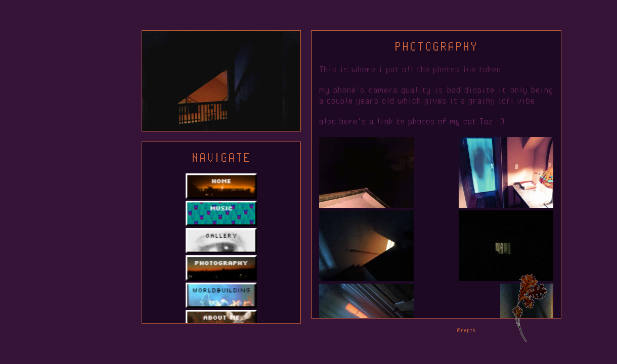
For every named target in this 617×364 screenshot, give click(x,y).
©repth (466, 330)
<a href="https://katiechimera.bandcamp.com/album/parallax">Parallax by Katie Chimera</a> (344, 344)
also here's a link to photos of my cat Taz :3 (412, 121)
